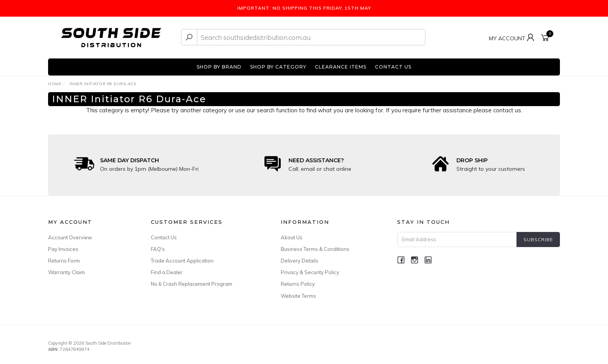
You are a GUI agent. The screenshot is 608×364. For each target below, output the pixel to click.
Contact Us (164, 237)
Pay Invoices (63, 249)
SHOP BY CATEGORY (278, 67)
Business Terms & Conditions (315, 249)
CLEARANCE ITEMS (341, 67)
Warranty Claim (66, 272)
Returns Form (64, 261)
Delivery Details (300, 261)
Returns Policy (298, 284)
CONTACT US (393, 67)
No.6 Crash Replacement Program (192, 284)
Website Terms (298, 296)
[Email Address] (457, 240)
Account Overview (70, 237)
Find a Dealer (167, 272)
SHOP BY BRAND (219, 67)
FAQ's (158, 249)
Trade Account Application (182, 261)
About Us (292, 237)
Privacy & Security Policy (310, 272)
